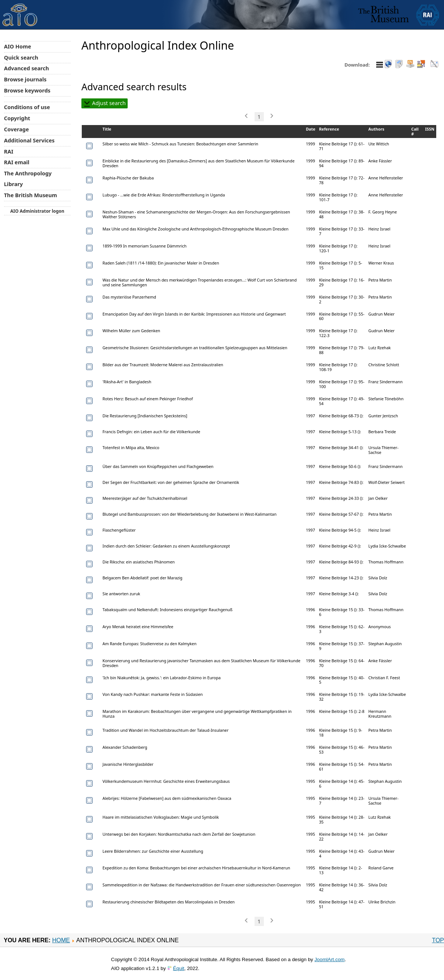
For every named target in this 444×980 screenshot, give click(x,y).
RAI (9, 151)
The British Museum (31, 195)
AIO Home (18, 46)
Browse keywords (27, 90)
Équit (179, 968)
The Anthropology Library (28, 179)
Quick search (21, 58)
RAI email (17, 162)
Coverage (16, 129)
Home (61, 940)
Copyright (17, 118)
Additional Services (29, 140)
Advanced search (26, 68)
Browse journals (25, 79)
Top (438, 940)
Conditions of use (27, 107)
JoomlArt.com (329, 959)
